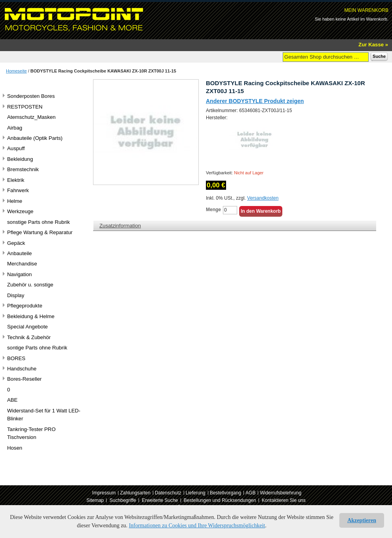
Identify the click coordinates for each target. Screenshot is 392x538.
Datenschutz (168, 493)
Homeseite (16, 71)
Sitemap (95, 500)
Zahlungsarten (135, 493)
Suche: (278, 56)
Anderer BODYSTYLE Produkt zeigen (255, 101)
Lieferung (196, 493)
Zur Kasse (371, 45)
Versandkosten (263, 198)
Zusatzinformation (120, 226)
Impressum (104, 493)
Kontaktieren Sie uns (284, 500)
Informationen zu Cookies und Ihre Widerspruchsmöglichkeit (197, 526)
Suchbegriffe (123, 500)
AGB (250, 493)
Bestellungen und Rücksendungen (220, 500)
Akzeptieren (362, 520)
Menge (213, 210)
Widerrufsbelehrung (281, 493)
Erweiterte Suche (160, 500)
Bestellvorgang (225, 493)
